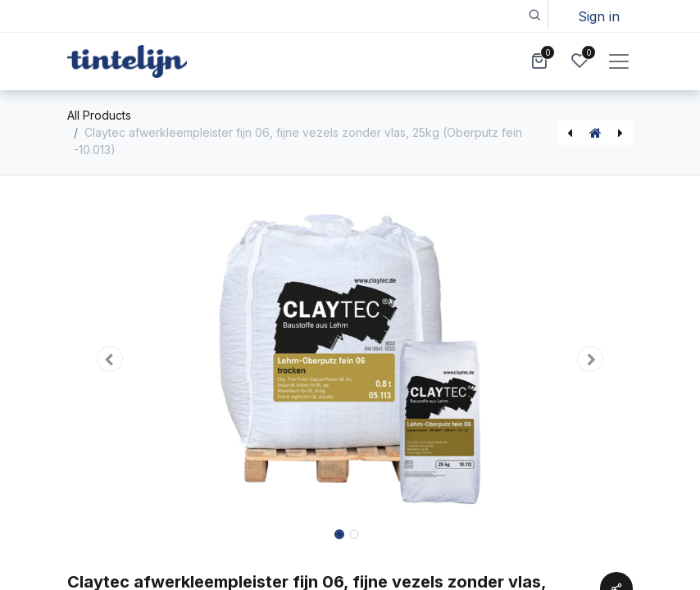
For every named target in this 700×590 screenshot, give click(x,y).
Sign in (599, 16)
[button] (534, 14)
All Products (99, 115)
